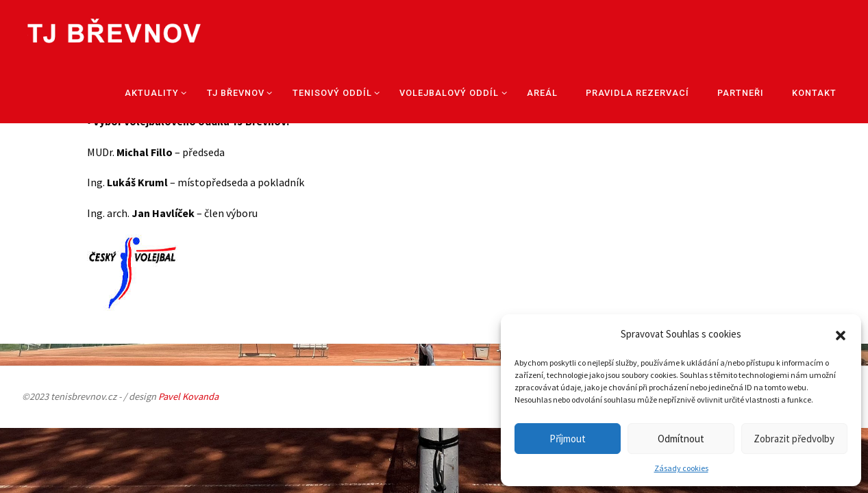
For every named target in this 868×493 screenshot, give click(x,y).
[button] (841, 334)
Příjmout (568, 439)
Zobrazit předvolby (794, 439)
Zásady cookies (681, 468)
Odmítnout (681, 439)
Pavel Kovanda (188, 396)
